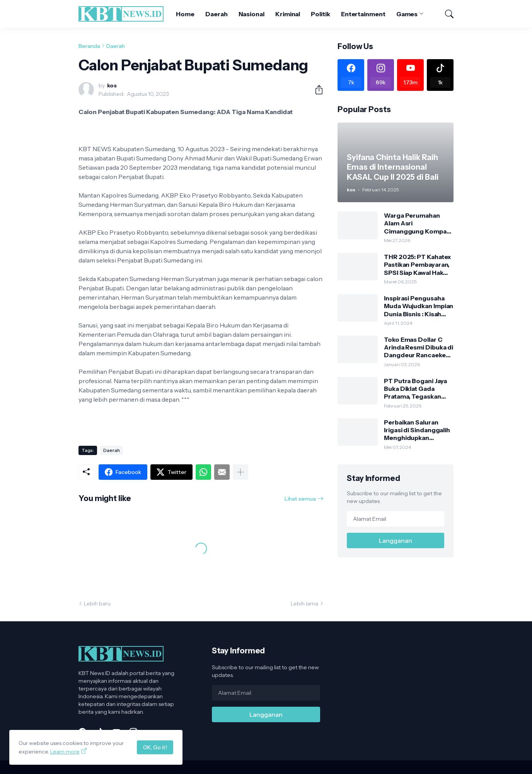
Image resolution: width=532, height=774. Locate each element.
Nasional (252, 14)
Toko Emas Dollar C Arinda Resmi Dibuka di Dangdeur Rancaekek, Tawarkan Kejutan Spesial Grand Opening (419, 347)
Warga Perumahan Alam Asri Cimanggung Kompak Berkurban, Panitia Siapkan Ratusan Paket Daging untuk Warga (418, 223)
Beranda (89, 46)
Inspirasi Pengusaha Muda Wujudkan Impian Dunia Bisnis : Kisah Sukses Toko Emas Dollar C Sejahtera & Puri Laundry (419, 306)
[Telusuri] (446, 14)
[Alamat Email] (396, 519)
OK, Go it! (155, 747)
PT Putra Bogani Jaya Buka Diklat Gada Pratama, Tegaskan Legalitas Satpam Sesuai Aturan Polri (415, 389)
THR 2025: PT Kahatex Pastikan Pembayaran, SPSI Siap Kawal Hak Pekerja (418, 265)
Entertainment (363, 14)
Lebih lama (304, 604)
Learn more (65, 752)
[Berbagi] (316, 90)
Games (407, 14)
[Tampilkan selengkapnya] (240, 472)
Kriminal (288, 14)
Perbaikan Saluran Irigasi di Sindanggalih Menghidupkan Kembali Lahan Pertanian (417, 430)
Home (185, 14)
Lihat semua (300, 499)
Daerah (217, 14)
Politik (320, 14)
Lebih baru (97, 604)
